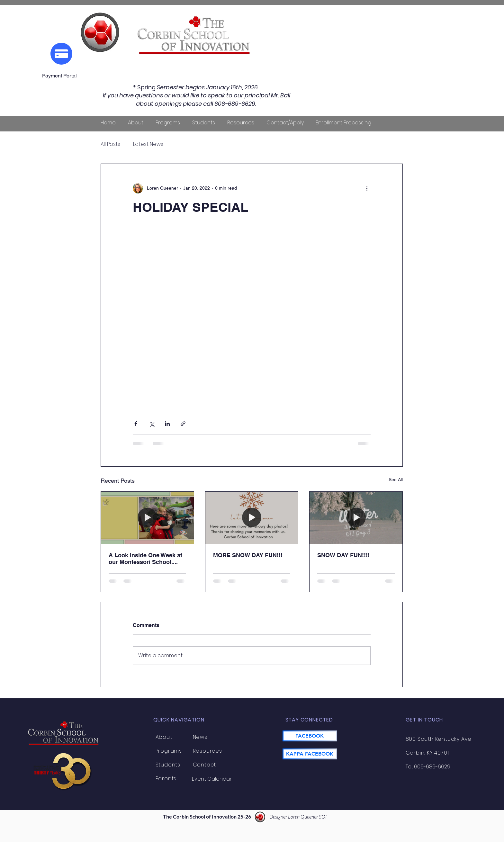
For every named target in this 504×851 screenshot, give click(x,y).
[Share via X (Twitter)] (152, 424)
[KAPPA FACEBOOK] (310, 754)
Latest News (148, 144)
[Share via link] (183, 424)
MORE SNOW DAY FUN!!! (248, 555)
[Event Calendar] (212, 779)
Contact (205, 765)
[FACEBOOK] (310, 736)
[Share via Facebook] (136, 424)
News (200, 737)
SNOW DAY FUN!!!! (343, 555)
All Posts (110, 144)
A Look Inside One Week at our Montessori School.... (145, 559)
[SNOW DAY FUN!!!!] (356, 518)
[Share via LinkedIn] (167, 424)
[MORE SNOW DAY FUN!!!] (252, 518)
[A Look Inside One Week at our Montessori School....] (147, 518)
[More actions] (367, 188)
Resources (207, 751)
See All (396, 479)
